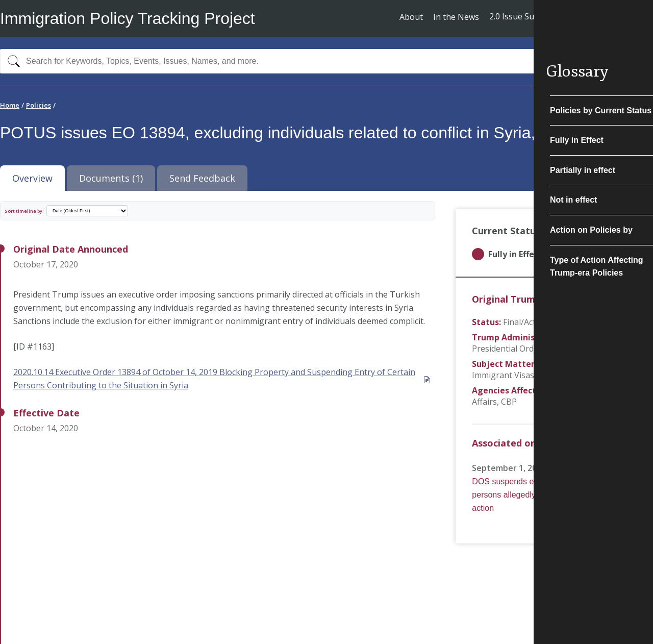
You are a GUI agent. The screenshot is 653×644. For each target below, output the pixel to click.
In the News (456, 17)
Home (10, 105)
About (411, 17)
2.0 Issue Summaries (528, 16)
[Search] (11, 61)
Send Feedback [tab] (202, 178)
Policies (39, 105)
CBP (509, 402)
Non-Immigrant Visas (580, 364)
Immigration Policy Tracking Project (128, 18)
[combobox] (326, 61)
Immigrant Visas (503, 375)
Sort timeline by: (24, 211)
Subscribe (615, 18)
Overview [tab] (32, 178)
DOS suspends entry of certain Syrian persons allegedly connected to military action (542, 495)
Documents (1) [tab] (111, 178)
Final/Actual (525, 322)
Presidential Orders (509, 349)
